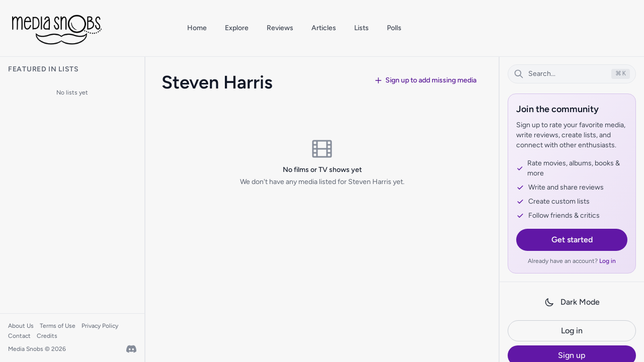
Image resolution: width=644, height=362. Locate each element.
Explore (237, 28)
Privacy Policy (100, 326)
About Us (21, 326)
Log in (608, 261)
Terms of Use (58, 326)
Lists (361, 28)
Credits (47, 336)
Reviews (280, 28)
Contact (19, 336)
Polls (394, 28)
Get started (572, 240)
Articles (324, 28)
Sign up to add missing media (425, 80)
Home (197, 28)
